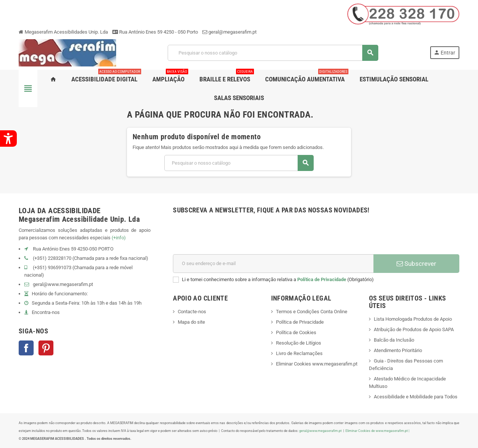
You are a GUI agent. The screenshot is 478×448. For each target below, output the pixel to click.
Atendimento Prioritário (398, 350)
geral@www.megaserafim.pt (63, 284)
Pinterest (46, 348)
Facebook (26, 348)
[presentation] (230, 236)
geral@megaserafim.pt (232, 32)
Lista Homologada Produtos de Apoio (413, 319)
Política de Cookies (296, 332)
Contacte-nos (192, 312)
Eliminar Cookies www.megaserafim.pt (317, 364)
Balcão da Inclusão (394, 340)
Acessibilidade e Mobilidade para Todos (416, 397)
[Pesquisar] (273, 53)
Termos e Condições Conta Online (312, 312)
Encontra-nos (46, 312)
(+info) (119, 238)
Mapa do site (191, 322)
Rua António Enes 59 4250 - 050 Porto (155, 32)
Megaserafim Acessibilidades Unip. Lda (63, 32)
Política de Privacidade (322, 279)
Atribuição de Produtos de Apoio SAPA (414, 329)
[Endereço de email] (273, 264)
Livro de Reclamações (299, 353)
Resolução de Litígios (299, 343)
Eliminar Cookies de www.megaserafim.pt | (377, 431)
